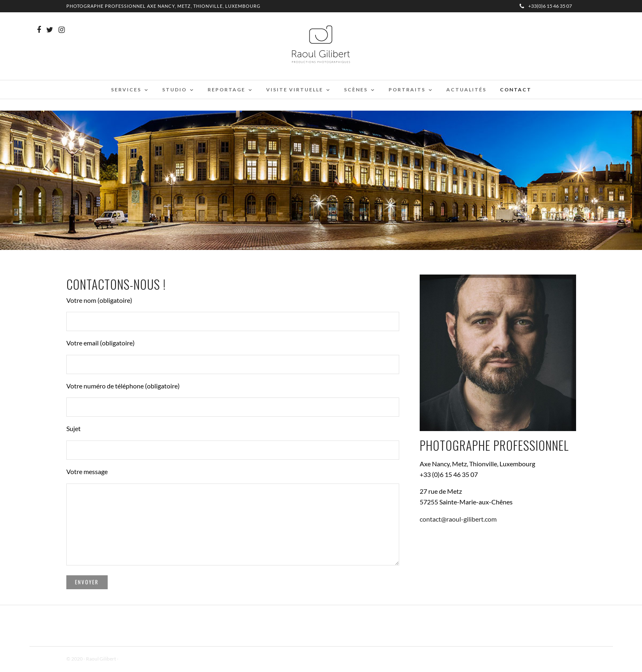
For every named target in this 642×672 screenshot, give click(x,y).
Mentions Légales (138, 659)
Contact (516, 90)
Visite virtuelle (295, 90)
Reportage (226, 90)
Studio (174, 90)
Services (126, 90)
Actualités (466, 90)
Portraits (407, 90)
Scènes (356, 90)
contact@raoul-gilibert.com (458, 519)
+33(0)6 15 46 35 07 (546, 6)
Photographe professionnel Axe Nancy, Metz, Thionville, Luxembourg (163, 6)
